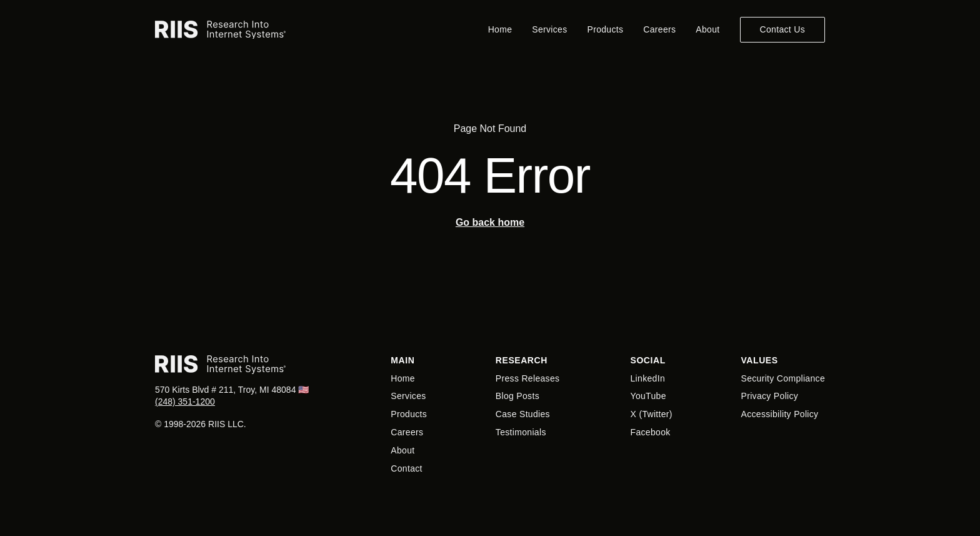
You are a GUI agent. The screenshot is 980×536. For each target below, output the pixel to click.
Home (500, 29)
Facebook (651, 432)
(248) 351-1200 (185, 402)
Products (606, 29)
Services (549, 29)
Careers (659, 29)
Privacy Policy (770, 396)
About (707, 29)
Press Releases (528, 378)
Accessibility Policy (780, 414)
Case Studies (523, 414)
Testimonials (521, 432)
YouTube (648, 396)
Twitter (655, 414)
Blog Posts (517, 396)
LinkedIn (648, 378)
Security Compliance (783, 378)
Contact (407, 468)
